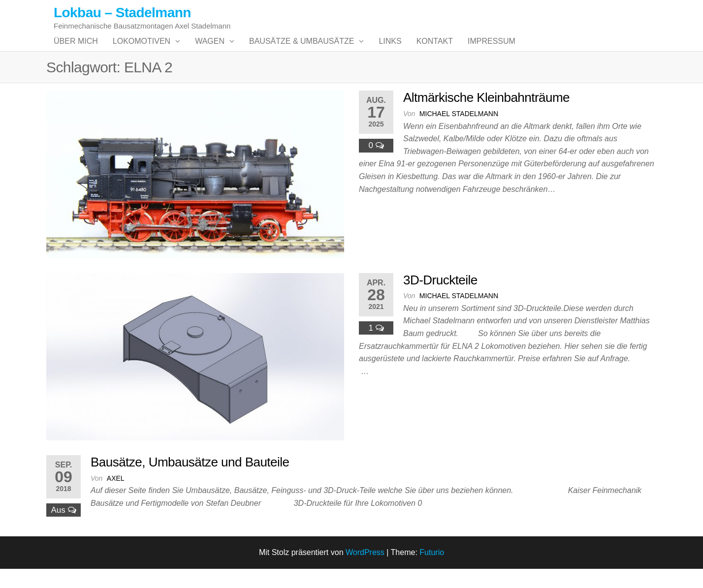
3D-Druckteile (440, 299)
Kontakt (435, 51)
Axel (116, 497)
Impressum (492, 51)
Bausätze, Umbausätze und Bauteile (190, 482)
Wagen (210, 51)
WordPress (365, 572)
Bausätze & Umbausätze (302, 51)
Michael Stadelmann (459, 133)
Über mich (76, 51)
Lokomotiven (142, 51)
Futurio (432, 572)
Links (390, 51)
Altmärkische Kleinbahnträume (486, 117)
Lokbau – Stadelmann (122, 13)
